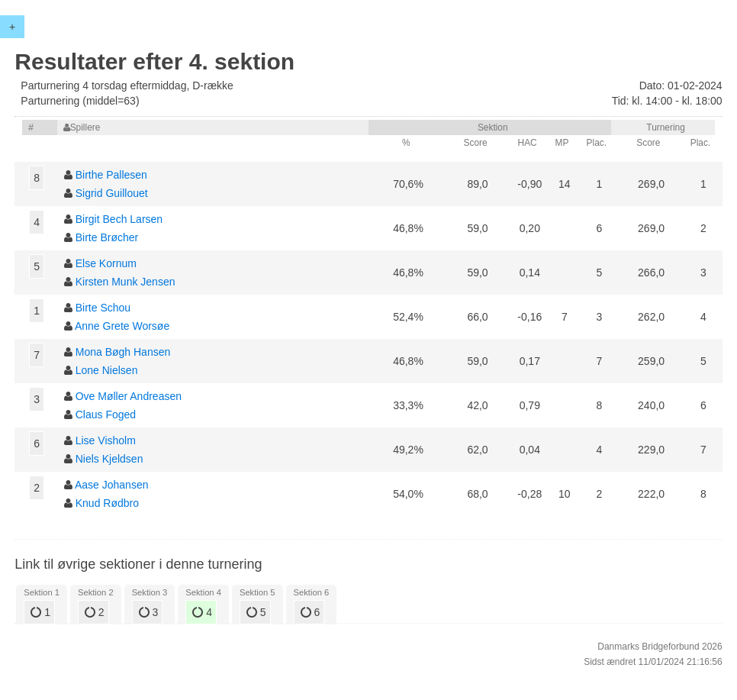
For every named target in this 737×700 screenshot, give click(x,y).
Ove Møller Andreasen (129, 396)
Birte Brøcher (107, 237)
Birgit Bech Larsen (119, 219)
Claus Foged (106, 415)
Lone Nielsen (107, 370)
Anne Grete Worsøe (122, 326)
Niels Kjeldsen (109, 459)
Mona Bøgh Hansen (123, 352)
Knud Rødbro (107, 503)
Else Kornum (106, 263)
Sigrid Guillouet (112, 193)
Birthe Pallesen (111, 175)
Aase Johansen (112, 485)
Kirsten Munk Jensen (126, 282)
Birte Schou (103, 308)
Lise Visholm (106, 440)
